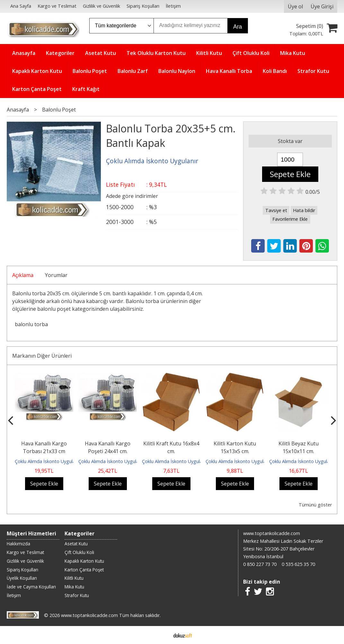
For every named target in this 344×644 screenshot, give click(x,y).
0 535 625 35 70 (298, 564)
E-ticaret (162, 635)
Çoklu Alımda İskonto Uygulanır (48, 461)
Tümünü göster (315, 505)
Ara (238, 27)
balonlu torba (31, 324)
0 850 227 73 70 (260, 564)
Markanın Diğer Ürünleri (42, 356)
